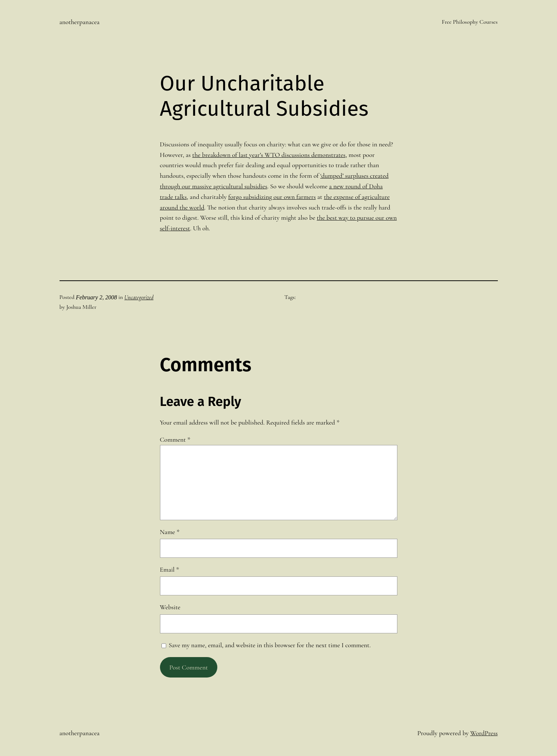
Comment (175, 440)
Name (170, 532)
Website (170, 607)
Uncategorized (139, 298)
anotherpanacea (80, 22)
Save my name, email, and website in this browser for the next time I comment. (270, 645)
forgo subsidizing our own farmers (272, 197)
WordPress (484, 733)
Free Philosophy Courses (470, 22)
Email (170, 569)
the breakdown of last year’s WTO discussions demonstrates (269, 155)
